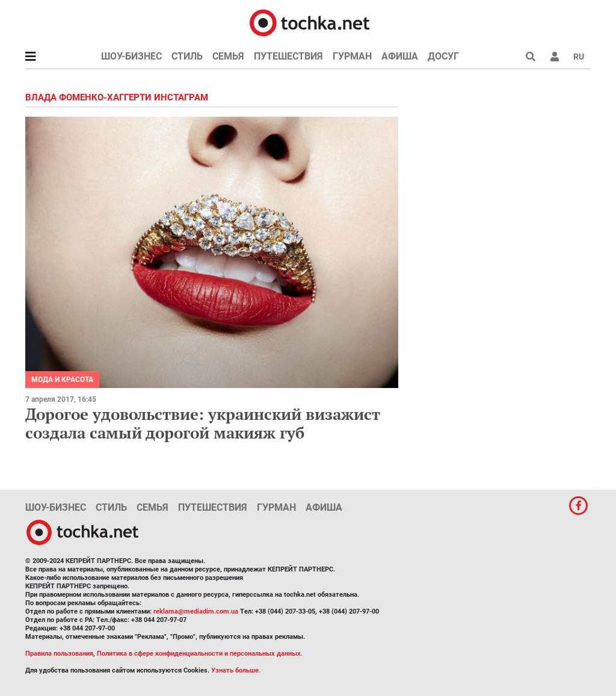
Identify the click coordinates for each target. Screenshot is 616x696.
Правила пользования (59, 654)
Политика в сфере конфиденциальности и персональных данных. (200, 654)
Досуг (443, 56)
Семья (228, 56)
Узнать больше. (236, 670)
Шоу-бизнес (131, 56)
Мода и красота (62, 380)
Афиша (400, 56)
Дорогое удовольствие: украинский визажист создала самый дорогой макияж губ (203, 423)
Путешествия (288, 56)
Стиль (187, 56)
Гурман (352, 56)
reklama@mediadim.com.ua (196, 611)
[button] (555, 57)
